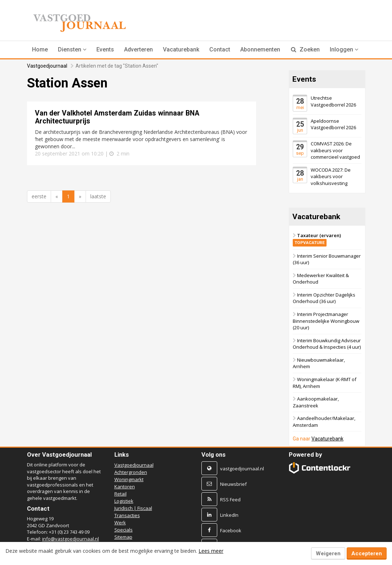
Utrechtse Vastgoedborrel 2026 (333, 101)
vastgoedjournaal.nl (242, 469)
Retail (120, 494)
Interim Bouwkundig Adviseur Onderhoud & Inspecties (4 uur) (327, 344)
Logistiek (124, 501)
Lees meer (211, 551)
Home (40, 49)
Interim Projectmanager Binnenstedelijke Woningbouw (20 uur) (326, 321)
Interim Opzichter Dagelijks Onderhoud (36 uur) (324, 298)
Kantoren (125, 487)
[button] (72, 50)
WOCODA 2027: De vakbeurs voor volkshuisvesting (331, 177)
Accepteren (367, 553)
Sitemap (123, 537)
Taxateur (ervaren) (317, 239)
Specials (124, 530)
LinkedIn (229, 515)
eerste (39, 196)
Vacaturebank (181, 49)
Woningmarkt (129, 479)
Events (105, 49)
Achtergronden (131, 472)
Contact (220, 49)
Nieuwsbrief (233, 484)
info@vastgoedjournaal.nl (70, 539)
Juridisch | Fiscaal (133, 508)
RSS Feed (230, 500)
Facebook (231, 530)
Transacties (127, 515)
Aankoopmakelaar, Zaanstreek (316, 403)
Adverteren (138, 49)
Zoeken (305, 49)
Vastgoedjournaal (47, 66)
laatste (98, 196)
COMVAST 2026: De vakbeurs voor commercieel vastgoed (335, 150)
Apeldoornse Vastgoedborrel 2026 (333, 124)
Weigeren (328, 553)
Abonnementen (260, 49)
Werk (120, 523)
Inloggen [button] (344, 49)
